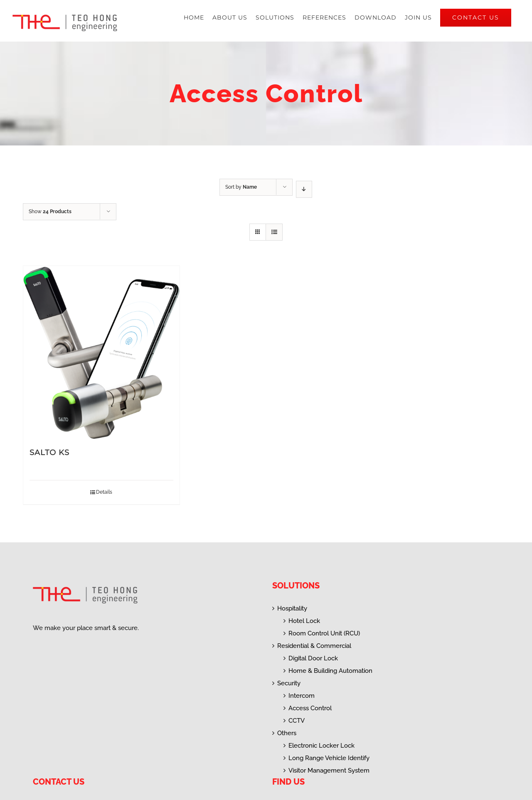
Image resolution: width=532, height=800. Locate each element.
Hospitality (292, 608)
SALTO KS (49, 453)
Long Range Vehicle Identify (329, 758)
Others (287, 733)
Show (50, 212)
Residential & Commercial (314, 646)
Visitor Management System (329, 770)
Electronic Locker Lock (321, 746)
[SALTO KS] (101, 352)
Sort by (241, 187)
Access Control (310, 708)
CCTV (297, 721)
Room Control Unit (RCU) (324, 633)
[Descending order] (304, 189)
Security (289, 683)
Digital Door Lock (313, 658)
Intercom (302, 696)
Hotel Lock (304, 621)
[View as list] (274, 232)
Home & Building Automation (330, 671)
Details (104, 492)
